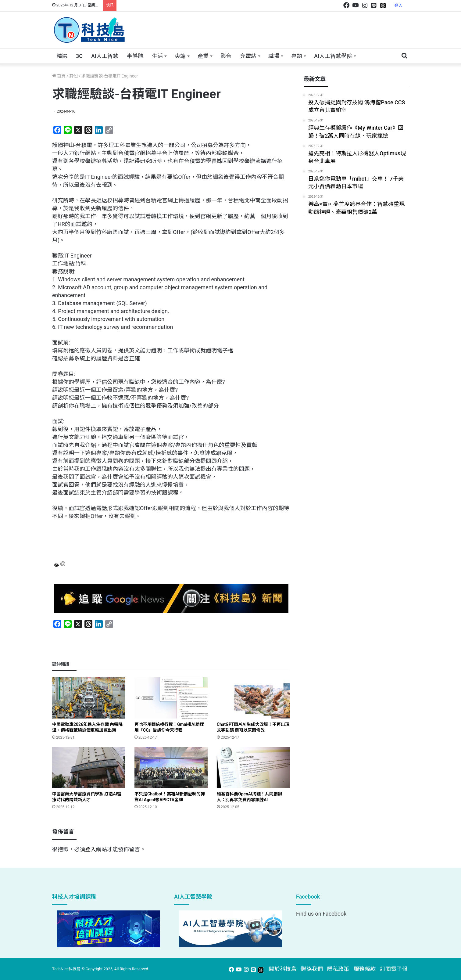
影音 (226, 56)
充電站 (248, 56)
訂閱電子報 (394, 969)
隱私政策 (338, 969)
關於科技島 (283, 969)
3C (79, 56)
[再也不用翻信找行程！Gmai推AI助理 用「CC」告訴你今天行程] (171, 698)
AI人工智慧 (105, 56)
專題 (297, 56)
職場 (274, 56)
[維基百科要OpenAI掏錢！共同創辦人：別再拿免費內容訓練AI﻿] (253, 767)
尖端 (180, 56)
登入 (398, 5)
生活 (157, 56)
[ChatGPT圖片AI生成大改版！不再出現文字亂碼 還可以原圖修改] (253, 698)
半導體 (135, 56)
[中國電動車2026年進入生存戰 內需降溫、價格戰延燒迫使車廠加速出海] (89, 698)
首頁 (59, 76)
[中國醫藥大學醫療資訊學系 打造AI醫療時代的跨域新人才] (89, 767)
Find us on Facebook (321, 914)
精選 (62, 56)
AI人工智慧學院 (333, 56)
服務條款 (365, 969)
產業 (203, 56)
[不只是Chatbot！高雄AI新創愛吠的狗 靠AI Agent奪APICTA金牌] (171, 767)
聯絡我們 (312, 969)
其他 (73, 76)
